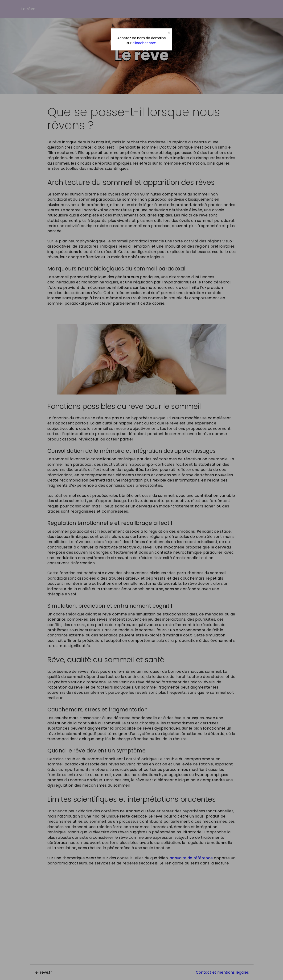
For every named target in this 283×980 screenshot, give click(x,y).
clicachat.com (144, 43)
